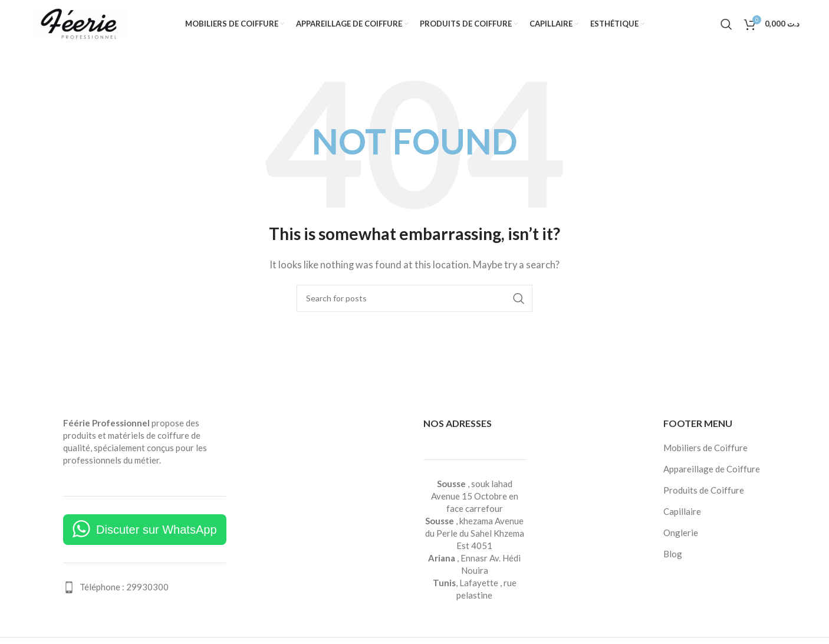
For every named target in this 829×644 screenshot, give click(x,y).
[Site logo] (80, 24)
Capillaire (682, 514)
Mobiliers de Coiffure (705, 450)
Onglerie (681, 535)
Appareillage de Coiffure (712, 471)
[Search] (726, 25)
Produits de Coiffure (704, 492)
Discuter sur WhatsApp (157, 532)
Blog (673, 556)
